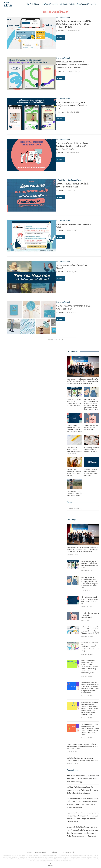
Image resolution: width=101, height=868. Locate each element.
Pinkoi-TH (61, 153)
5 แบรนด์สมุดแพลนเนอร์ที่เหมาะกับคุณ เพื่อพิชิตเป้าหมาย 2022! (91, 450)
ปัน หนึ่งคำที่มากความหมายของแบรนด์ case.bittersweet (91, 427)
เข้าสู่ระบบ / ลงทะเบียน (69, 852)
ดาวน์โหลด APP (55, 852)
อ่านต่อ (60, 38)
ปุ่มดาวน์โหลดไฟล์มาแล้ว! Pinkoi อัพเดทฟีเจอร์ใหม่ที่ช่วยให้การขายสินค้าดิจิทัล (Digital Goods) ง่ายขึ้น (72, 146)
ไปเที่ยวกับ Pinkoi (67, 4)
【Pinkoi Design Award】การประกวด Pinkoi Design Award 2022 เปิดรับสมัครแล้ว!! (74, 428)
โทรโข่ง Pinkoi (33, 4)
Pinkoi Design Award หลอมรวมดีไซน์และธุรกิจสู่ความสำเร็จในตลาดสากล (91, 472)
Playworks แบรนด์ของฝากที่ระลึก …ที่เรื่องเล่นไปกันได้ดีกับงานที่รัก (74, 494)
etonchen (61, 31)
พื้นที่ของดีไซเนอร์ (50, 4)
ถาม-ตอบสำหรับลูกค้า (41, 852)
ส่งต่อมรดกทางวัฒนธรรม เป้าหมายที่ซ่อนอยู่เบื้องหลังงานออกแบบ (74, 472)
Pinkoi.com (29, 852)
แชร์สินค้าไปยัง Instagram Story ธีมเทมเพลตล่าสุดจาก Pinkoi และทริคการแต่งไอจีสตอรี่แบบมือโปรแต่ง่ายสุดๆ (73, 65)
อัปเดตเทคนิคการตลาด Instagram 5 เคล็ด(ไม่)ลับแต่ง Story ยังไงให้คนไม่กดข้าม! (72, 106)
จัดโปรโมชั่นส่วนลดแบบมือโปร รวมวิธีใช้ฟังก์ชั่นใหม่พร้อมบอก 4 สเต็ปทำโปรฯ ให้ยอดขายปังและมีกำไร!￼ (73, 24)
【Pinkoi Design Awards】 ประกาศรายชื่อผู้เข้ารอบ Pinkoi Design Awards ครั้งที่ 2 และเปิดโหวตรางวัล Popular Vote (82, 746)
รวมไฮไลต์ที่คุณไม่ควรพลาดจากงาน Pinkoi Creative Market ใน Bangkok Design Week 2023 (82, 759)
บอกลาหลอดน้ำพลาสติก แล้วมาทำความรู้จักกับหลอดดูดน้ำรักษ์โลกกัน (74, 451)
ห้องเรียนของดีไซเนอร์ (86, 4)
